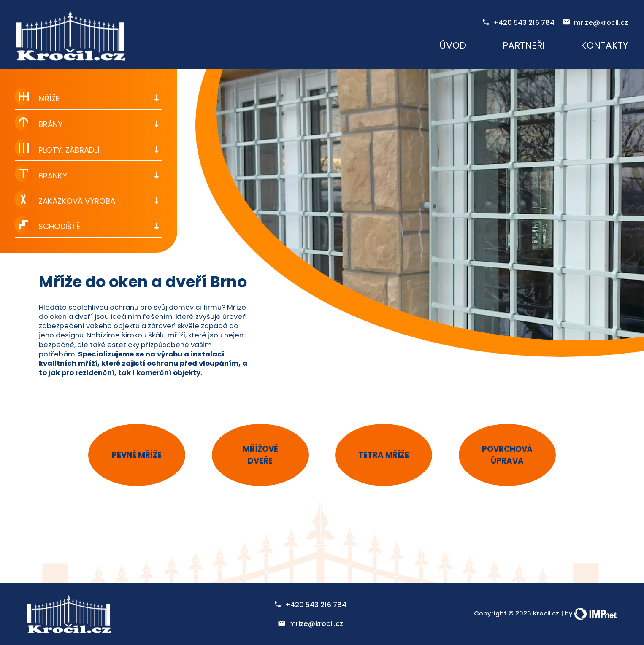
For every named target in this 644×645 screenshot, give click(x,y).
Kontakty (604, 45)
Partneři (524, 45)
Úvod (453, 45)
